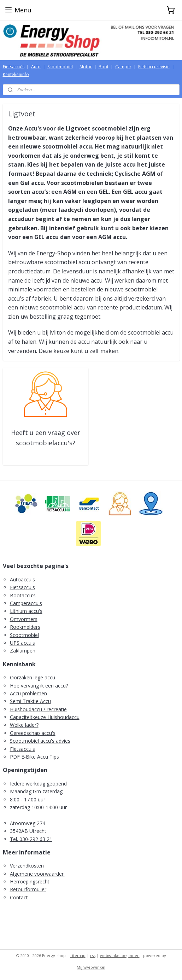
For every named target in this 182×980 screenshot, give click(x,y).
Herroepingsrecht (30, 882)
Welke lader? (24, 725)
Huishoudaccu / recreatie (38, 709)
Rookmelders (25, 627)
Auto (36, 67)
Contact (19, 897)
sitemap (78, 955)
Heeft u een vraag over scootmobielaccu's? (46, 438)
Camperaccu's (26, 603)
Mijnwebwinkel (91, 967)
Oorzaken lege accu (33, 677)
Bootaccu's (23, 595)
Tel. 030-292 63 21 (31, 839)
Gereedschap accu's (33, 733)
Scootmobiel (60, 67)
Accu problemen (28, 693)
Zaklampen (23, 651)
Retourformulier (28, 889)
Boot (104, 67)
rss (93, 955)
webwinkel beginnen (120, 955)
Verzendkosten (27, 866)
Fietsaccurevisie (154, 67)
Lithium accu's (26, 611)
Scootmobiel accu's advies (40, 741)
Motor (86, 67)
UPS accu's (22, 643)
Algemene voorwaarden (37, 874)
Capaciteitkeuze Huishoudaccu (45, 717)
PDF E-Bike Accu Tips (34, 757)
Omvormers (24, 619)
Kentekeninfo (16, 74)
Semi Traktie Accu (30, 701)
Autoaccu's (22, 579)
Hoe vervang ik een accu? (39, 686)
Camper (123, 67)
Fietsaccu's (14, 67)
